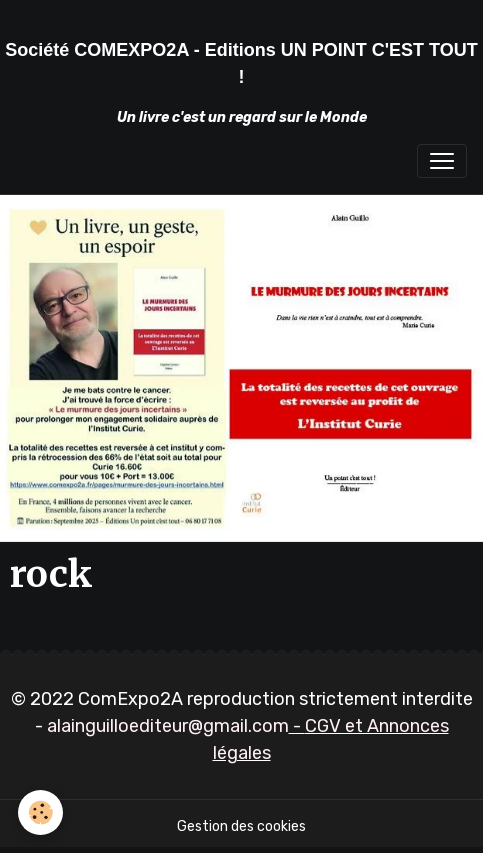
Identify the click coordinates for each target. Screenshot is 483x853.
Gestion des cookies (241, 826)
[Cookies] (40, 812)
